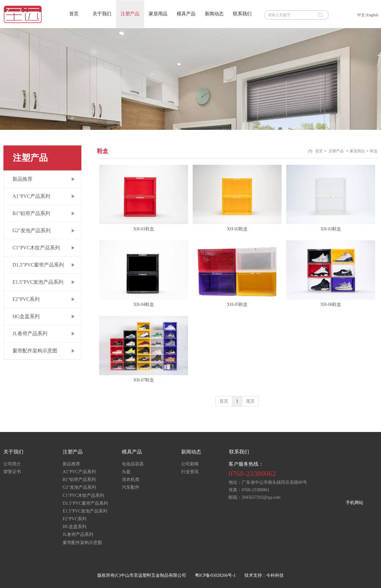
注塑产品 (336, 151)
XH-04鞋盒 (144, 304)
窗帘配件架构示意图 (82, 543)
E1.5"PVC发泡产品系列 (85, 511)
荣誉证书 (12, 472)
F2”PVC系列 (75, 519)
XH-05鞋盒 (237, 304)
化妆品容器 (133, 464)
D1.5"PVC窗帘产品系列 (85, 503)
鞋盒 (374, 151)
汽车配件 (131, 487)
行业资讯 (190, 472)
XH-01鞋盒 (144, 229)
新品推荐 (71, 464)
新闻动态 (191, 452)
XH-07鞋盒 (144, 380)
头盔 (126, 472)
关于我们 (13, 452)
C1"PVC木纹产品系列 (83, 495)
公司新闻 (190, 464)
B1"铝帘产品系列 (79, 480)
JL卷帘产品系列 (78, 534)
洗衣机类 (131, 480)
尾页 (250, 401)
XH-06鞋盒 (331, 304)
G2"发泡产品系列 (79, 487)
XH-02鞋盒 (237, 229)
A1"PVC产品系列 (79, 472)
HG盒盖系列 (75, 527)
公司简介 (12, 464)
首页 (319, 151)
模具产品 (132, 452)
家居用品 (357, 151)
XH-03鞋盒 (331, 229)
